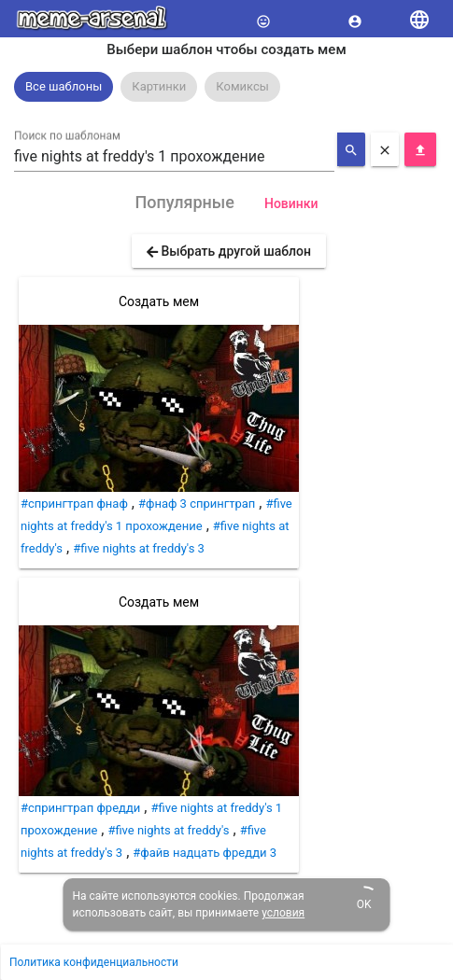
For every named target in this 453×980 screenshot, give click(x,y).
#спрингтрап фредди (80, 808)
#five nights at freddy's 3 (139, 548)
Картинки (159, 86)
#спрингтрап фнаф (74, 504)
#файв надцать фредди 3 (205, 853)
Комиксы (242, 86)
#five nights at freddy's (168, 830)
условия (283, 913)
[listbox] (226, 87)
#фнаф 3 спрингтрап (197, 504)
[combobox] (174, 157)
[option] (64, 87)
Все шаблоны (64, 86)
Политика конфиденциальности (94, 962)
